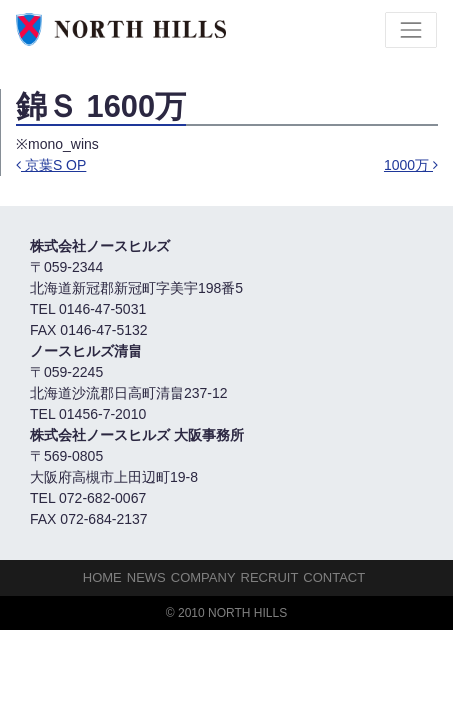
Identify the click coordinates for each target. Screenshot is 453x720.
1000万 (411, 165)
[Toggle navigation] (411, 30)
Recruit (270, 577)
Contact (334, 577)
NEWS (146, 577)
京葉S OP (51, 165)
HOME (102, 577)
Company (203, 577)
